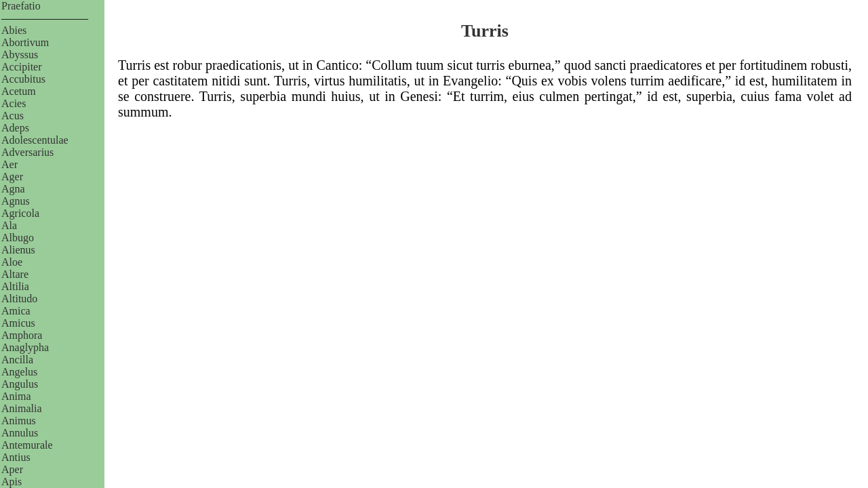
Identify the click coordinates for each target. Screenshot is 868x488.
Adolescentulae (35, 140)
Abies (14, 30)
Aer (9, 164)
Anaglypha (25, 347)
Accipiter (22, 67)
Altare (15, 274)
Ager (12, 177)
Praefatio (21, 6)
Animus (19, 421)
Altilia (15, 286)
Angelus (19, 372)
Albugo (18, 238)
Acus (13, 116)
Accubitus (23, 79)
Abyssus (20, 55)
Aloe (12, 262)
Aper (12, 469)
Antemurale (27, 445)
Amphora (22, 335)
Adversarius (27, 152)
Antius (16, 457)
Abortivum (25, 42)
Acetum (19, 91)
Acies (14, 103)
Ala (9, 225)
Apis (12, 482)
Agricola (20, 213)
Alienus (18, 250)
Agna (13, 189)
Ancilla (17, 360)
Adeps (15, 128)
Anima (16, 396)
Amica (16, 311)
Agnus (16, 201)
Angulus (20, 384)
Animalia (22, 408)
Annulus (20, 433)
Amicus (18, 323)
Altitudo (19, 299)
